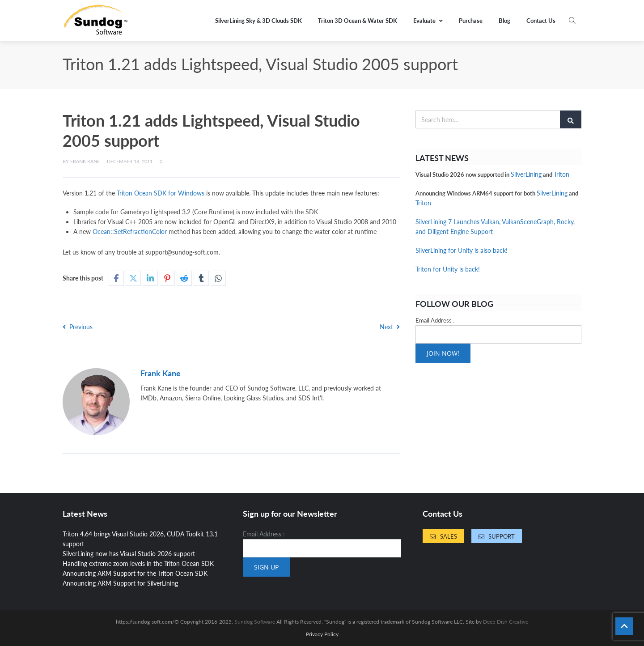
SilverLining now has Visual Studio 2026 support (129, 554)
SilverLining (526, 174)
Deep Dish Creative (506, 622)
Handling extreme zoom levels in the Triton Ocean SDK (138, 563)
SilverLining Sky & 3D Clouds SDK (258, 21)
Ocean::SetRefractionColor (130, 232)
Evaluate (428, 21)
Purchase (471, 21)
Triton (561, 174)
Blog (504, 21)
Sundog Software (255, 622)
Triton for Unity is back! (448, 269)
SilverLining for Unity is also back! (462, 250)
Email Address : (435, 320)
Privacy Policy (322, 634)
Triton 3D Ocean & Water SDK (358, 21)
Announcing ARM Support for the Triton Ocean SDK (135, 573)
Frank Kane (85, 161)
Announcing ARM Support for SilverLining (120, 583)
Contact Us (541, 21)
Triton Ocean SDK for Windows (161, 193)
